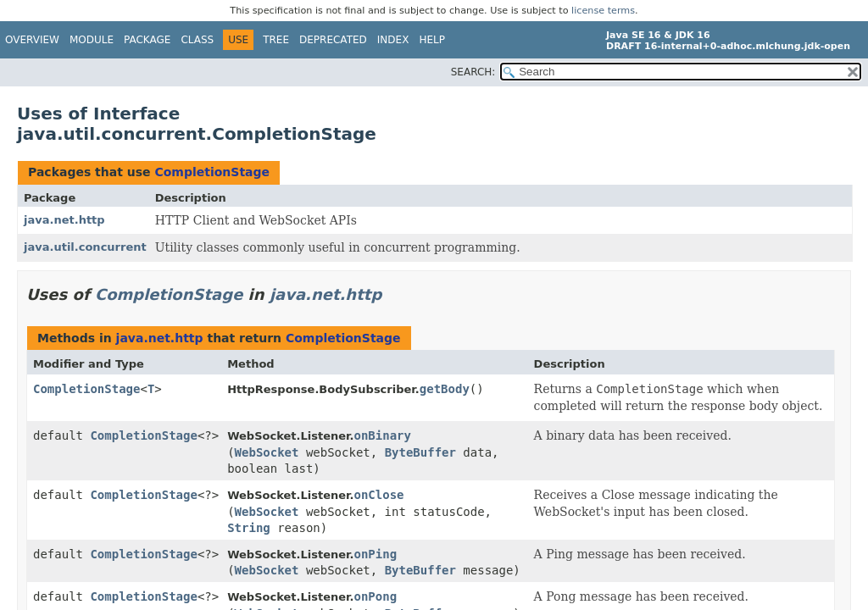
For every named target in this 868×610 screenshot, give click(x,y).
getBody (445, 389)
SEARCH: (473, 72)
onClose (379, 495)
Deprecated (333, 40)
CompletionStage (212, 172)
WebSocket (267, 452)
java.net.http (64, 220)
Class (197, 40)
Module (92, 40)
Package (147, 40)
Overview (32, 40)
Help (432, 40)
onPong (376, 596)
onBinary (383, 435)
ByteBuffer (420, 452)
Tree (276, 40)
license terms (603, 11)
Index (393, 40)
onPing (376, 554)
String (249, 528)
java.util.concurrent (85, 247)
